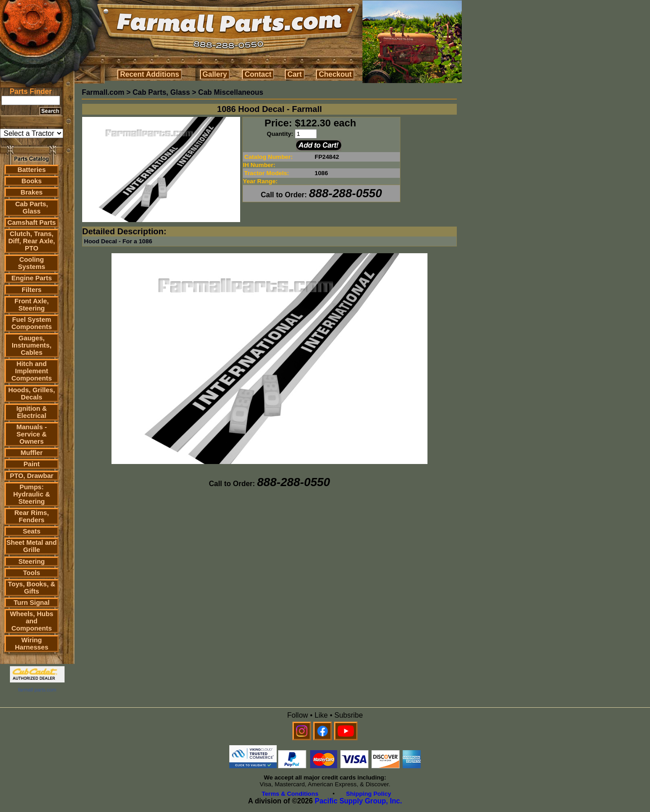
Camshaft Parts (32, 223)
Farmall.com (103, 92)
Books (32, 181)
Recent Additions (150, 74)
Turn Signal (32, 603)
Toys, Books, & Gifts (32, 588)
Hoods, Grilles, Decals (31, 394)
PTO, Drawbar (32, 476)
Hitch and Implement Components (32, 371)
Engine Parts (32, 278)
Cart (295, 74)
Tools (32, 573)
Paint (32, 464)
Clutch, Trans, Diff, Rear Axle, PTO (32, 241)
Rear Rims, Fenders (32, 516)
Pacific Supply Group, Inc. (358, 801)
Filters (32, 290)
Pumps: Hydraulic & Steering (31, 494)
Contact (258, 74)
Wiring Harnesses (32, 644)
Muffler (32, 453)
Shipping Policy (369, 794)
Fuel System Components (32, 323)
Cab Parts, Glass (32, 208)
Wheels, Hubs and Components (32, 621)
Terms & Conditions (290, 794)
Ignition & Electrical (32, 412)
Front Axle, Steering (32, 305)
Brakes (32, 192)
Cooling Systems (32, 263)
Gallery (215, 74)
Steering (32, 561)
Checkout (335, 74)
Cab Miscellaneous (231, 92)
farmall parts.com (37, 690)
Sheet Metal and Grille (32, 546)
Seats (31, 531)
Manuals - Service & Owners (32, 434)
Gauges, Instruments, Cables (32, 345)
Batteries (32, 170)
